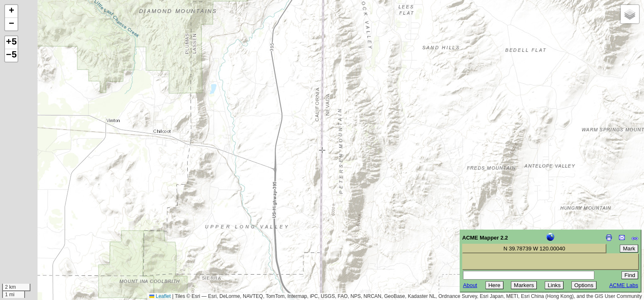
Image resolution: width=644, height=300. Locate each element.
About (470, 285)
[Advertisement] (44, 241)
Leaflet (160, 296)
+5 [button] (11, 42)
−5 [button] (11, 55)
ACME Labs (624, 285)
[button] (11, 11)
